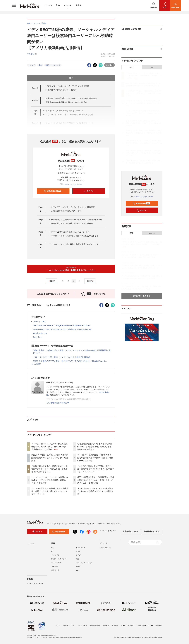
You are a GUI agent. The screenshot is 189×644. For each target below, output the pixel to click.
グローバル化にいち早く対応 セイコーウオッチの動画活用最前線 (61, 357)
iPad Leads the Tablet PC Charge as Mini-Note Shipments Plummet (61, 325)
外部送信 (159, 626)
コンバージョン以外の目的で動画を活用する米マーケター (76, 244)
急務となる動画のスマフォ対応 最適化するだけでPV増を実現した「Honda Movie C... (70, 361)
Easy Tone (38, 337)
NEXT (91, 281)
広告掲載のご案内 (130, 531)
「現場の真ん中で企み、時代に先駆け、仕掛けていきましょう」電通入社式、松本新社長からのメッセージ (49, 469)
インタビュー (80, 548)
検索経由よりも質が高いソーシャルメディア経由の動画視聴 (71, 98)
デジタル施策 (56, 563)
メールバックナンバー (71, 184)
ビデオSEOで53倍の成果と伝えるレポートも (70, 232)
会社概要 (115, 626)
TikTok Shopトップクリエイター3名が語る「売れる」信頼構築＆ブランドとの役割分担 (95, 491)
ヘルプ (58, 626)
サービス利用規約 (127, 626)
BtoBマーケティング (59, 559)
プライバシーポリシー (145, 626)
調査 (77, 559)
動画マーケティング (53, 65)
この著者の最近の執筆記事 (58, 403)
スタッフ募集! (82, 626)
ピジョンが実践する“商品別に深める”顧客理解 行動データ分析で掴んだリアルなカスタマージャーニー (50, 491)
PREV (51, 281)
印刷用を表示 (35, 305)
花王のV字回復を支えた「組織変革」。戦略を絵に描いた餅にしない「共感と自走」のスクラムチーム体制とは (96, 480)
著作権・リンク (69, 626)
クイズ (78, 555)
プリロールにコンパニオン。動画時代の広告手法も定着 (75, 236)
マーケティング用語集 (35, 583)
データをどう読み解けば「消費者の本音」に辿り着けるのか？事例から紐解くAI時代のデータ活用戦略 (95, 458)
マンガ (78, 551)
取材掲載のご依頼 (152, 531)
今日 (132, 67)
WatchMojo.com (40, 333)
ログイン (88, 191)
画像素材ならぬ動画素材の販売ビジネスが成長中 (66, 102)
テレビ (78, 566)
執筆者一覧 (55, 570)
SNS (77, 570)
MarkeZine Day (105, 548)
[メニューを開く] (14, 5)
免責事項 (106, 626)
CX (53, 551)
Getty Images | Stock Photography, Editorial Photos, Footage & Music (62, 329)
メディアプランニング (84, 563)
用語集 (78, 5)
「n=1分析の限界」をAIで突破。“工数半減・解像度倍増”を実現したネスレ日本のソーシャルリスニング (96, 469)
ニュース (48, 5)
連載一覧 (55, 566)
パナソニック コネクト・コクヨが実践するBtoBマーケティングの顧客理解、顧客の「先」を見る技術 (50, 480)
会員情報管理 (95, 626)
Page (35, 88)
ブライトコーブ (40, 322)
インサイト (55, 555)
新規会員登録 (53, 191)
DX (53, 548)
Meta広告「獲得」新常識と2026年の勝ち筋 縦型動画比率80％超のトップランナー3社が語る (51, 458)
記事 (58, 6)
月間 (152, 67)
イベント (68, 6)
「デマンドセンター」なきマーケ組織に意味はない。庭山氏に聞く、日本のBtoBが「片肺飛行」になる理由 (49, 447)
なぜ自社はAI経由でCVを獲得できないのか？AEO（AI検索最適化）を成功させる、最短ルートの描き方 (95, 447)
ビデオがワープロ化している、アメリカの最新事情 (67, 86)
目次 (91, 78)
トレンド (32, 65)
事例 (40, 65)
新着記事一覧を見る (142, 296)
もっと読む (36, 364)
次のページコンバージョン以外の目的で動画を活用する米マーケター (71, 269)
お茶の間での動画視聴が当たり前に (61, 90)
